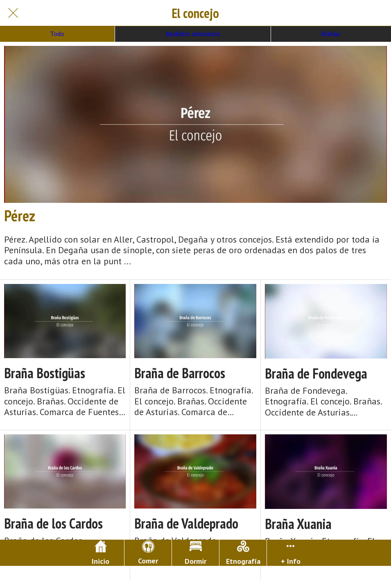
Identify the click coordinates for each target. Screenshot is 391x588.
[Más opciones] (290, 553)
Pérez (20, 216)
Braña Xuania (298, 524)
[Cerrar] (13, 13)
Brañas (331, 34)
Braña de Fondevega (316, 373)
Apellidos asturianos (193, 34)
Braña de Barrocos (180, 373)
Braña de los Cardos (53, 523)
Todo (57, 34)
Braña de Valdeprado (186, 523)
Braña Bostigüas (45, 373)
